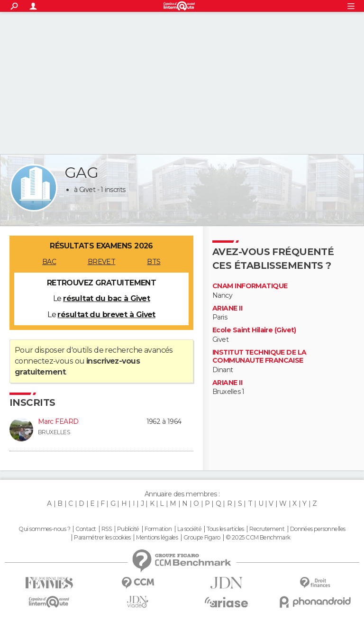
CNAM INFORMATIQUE (250, 286)
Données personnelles (318, 529)
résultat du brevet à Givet (106, 315)
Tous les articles (225, 529)
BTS (154, 262)
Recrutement (267, 529)
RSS (106, 529)
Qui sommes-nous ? (44, 529)
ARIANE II (227, 308)
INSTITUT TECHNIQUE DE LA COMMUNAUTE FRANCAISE (259, 357)
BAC (49, 262)
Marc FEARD (58, 421)
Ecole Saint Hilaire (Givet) (254, 330)
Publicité (128, 529)
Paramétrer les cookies (102, 538)
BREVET (102, 262)
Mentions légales (157, 538)
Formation (158, 529)
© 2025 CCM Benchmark (258, 538)
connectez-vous (44, 361)
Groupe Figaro (202, 538)
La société (189, 529)
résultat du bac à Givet (106, 298)
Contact (86, 529)
